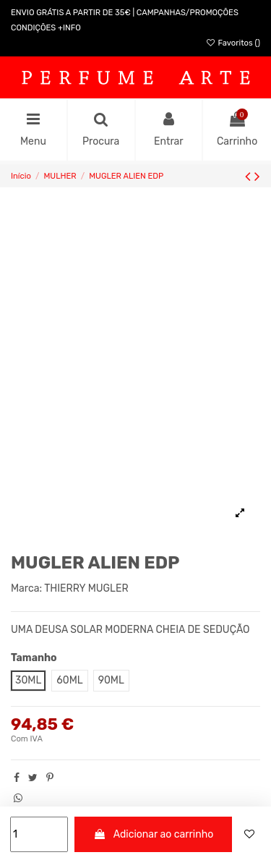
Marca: (26, 588)
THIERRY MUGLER (86, 588)
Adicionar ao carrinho (154, 834)
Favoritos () (233, 43)
